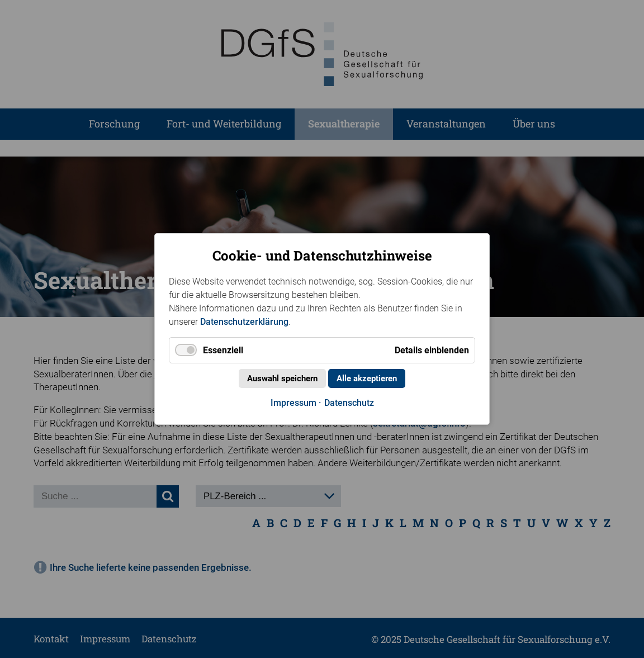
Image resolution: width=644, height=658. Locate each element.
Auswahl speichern (282, 378)
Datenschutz (349, 403)
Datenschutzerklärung (244, 322)
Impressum (293, 403)
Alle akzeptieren (367, 378)
